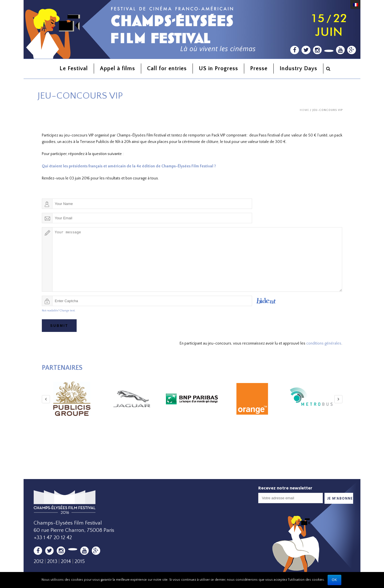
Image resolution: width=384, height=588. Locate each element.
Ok (334, 580)
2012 (39, 561)
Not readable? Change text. (59, 311)
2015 (80, 561)
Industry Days (298, 69)
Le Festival (74, 69)
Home (304, 110)
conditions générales (324, 343)
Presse (259, 69)
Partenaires (62, 368)
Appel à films (117, 69)
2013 (52, 561)
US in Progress (218, 69)
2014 (66, 561)
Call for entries (167, 69)
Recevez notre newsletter (285, 488)
